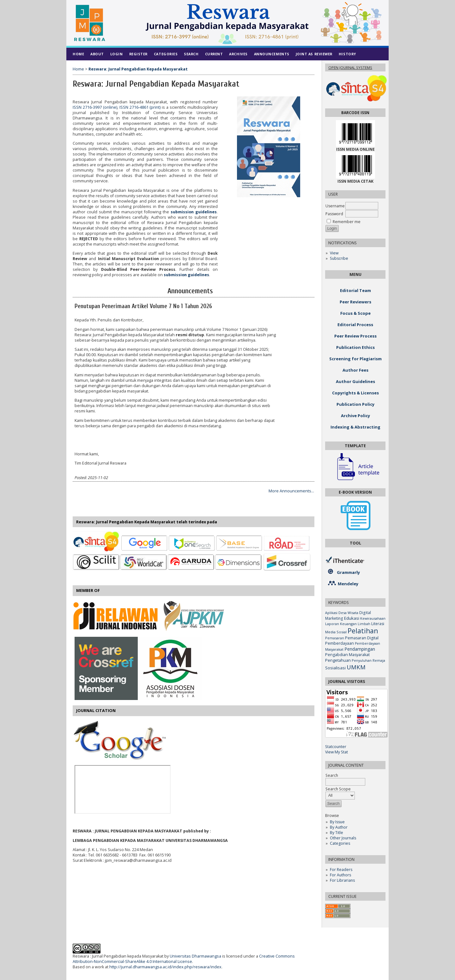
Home (78, 54)
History (347, 54)
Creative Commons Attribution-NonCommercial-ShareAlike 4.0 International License (184, 959)
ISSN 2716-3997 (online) (95, 107)
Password (334, 214)
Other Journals (343, 838)
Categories (340, 843)
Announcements (272, 54)
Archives (238, 54)
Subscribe (339, 258)
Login (117, 54)
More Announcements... (291, 491)
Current (214, 54)
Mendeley (348, 584)
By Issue (337, 822)
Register (138, 54)
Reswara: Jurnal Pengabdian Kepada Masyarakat (138, 69)
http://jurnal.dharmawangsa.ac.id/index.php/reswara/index (165, 967)
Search (191, 54)
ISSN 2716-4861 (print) (140, 107)
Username (335, 206)
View (334, 253)
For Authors (340, 875)
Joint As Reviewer (314, 54)
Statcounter (336, 747)
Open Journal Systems (350, 67)
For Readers (341, 870)
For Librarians (342, 880)
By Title (337, 833)
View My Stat (337, 752)
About (97, 54)
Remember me (347, 222)
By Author (339, 827)
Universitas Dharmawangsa (195, 956)
